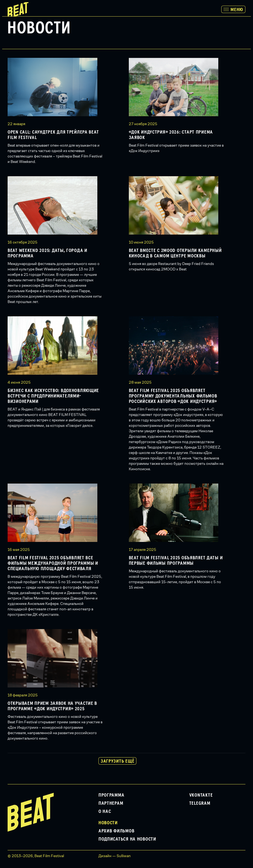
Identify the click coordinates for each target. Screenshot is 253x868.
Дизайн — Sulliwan (115, 856)
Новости (108, 823)
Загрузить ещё (117, 761)
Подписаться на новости (127, 839)
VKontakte (201, 795)
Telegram (200, 803)
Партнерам (111, 803)
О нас (105, 812)
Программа (111, 795)
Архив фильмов (116, 831)
